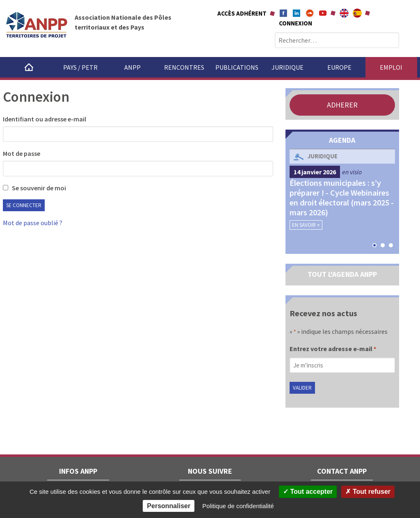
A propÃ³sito (357, 13)
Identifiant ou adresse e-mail (45, 119)
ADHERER (342, 105)
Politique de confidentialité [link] (238, 506)
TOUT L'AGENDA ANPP (342, 274)
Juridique (288, 67)
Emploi (391, 67)
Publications (237, 67)
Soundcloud (310, 13)
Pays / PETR (80, 67)
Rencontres (184, 67)
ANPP (132, 67)
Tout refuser (368, 492)
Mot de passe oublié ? (33, 223)
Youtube (323, 13)
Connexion (296, 23)
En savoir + (306, 225)
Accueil (29, 67)
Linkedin (297, 13)
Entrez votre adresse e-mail (333, 349)
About (344, 13)
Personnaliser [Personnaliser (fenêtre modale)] (169, 506)
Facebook (283, 13)
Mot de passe (22, 153)
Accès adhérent (242, 13)
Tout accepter (308, 492)
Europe (339, 67)
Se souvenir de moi (34, 188)
